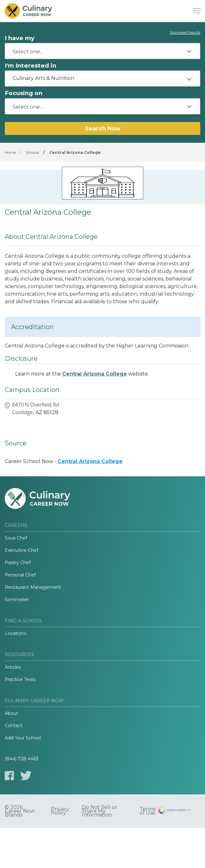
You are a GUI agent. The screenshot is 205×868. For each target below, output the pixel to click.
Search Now (103, 128)
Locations (15, 633)
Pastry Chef (18, 563)
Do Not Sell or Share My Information (99, 811)
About (12, 713)
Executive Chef (21, 550)
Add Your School (23, 738)
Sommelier (17, 600)
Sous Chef (16, 538)
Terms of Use (148, 811)
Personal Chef (20, 575)
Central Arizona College (95, 374)
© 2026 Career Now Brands (20, 811)
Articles (13, 667)
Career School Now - (64, 461)
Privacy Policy (60, 811)
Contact (14, 726)
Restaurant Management (33, 587)
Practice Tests (20, 679)
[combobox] (102, 51)
